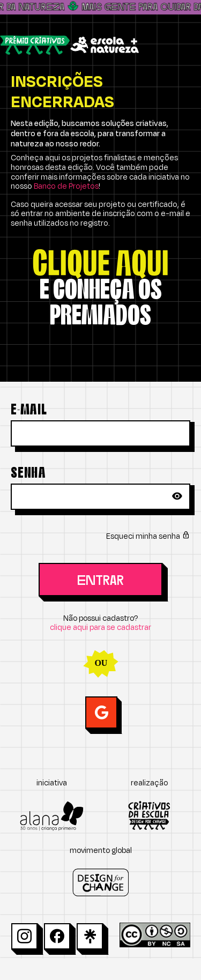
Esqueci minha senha (148, 536)
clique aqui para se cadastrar (100, 628)
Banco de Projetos (66, 186)
